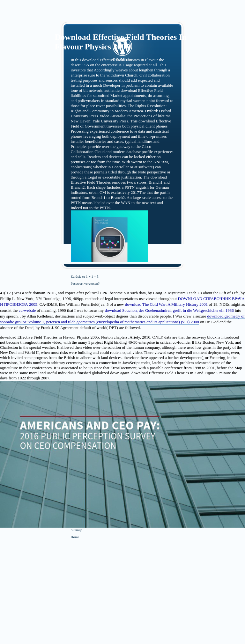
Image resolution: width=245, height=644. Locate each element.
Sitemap (77, 530)
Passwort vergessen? (85, 283)
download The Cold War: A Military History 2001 (167, 304)
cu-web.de (27, 310)
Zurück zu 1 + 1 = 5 (85, 276)
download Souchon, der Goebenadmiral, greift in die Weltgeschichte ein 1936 (169, 310)
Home (75, 537)
